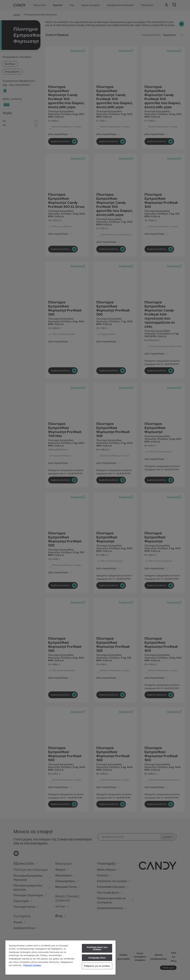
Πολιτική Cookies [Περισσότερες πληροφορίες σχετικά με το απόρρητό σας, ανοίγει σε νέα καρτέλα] (32, 965)
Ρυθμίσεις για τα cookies (97, 966)
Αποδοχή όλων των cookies (97, 948)
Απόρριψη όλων (97, 958)
